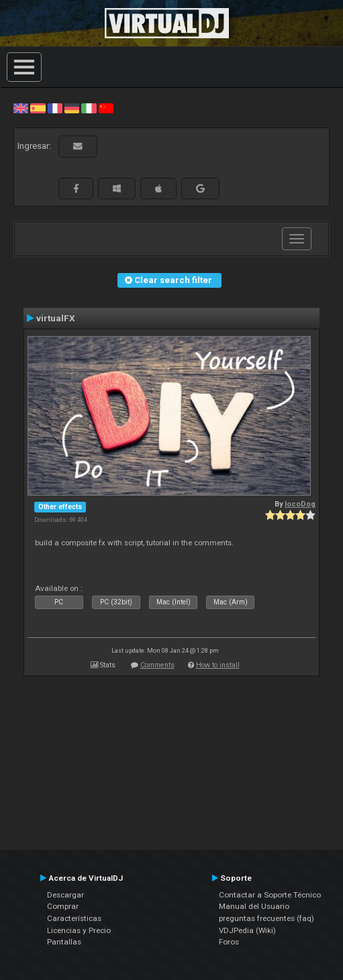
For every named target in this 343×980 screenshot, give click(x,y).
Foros (229, 942)
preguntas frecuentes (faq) (266, 918)
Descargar (65, 895)
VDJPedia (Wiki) (247, 930)
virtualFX (56, 318)
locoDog (300, 504)
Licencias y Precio (79, 930)
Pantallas (64, 942)
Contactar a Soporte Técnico (270, 895)
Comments (157, 665)
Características (74, 918)
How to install (218, 665)
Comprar (63, 906)
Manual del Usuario (254, 906)
